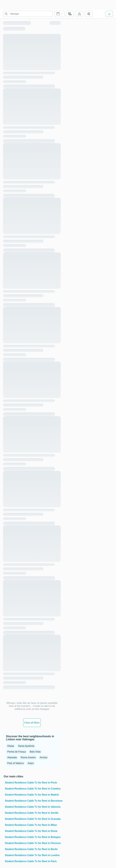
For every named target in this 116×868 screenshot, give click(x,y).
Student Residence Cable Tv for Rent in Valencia (32, 807)
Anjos (31, 763)
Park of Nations (15, 763)
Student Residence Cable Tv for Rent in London (32, 855)
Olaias (11, 746)
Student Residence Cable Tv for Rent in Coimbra (32, 789)
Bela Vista (35, 752)
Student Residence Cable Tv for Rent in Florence (32, 843)
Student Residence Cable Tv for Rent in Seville (32, 813)
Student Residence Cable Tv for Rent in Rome (31, 831)
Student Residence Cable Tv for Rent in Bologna (32, 837)
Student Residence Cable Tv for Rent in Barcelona (32, 801)
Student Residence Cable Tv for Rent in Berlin (31, 849)
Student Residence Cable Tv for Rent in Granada (32, 819)
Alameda (12, 757)
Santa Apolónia (26, 746)
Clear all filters (32, 723)
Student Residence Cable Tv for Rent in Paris (31, 861)
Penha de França (17, 752)
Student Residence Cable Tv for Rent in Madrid (32, 795)
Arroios (44, 757)
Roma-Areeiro (28, 757)
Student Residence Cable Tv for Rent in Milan (31, 825)
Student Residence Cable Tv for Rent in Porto (31, 783)
